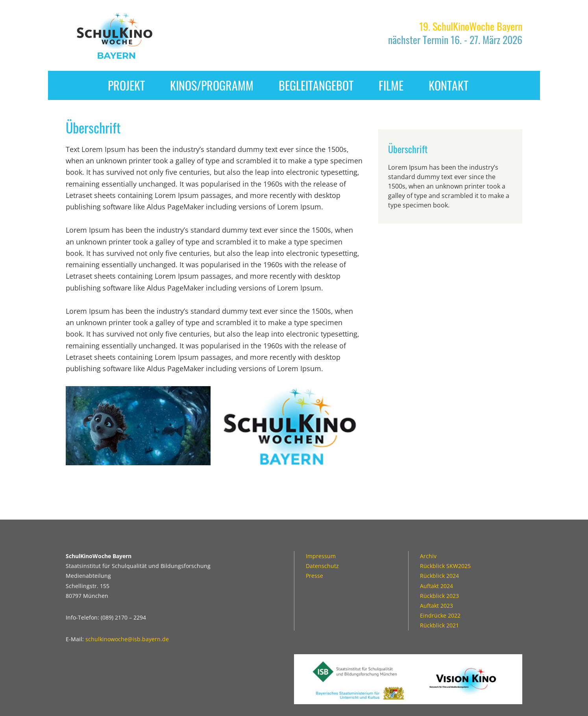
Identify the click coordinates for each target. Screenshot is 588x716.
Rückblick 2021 (439, 625)
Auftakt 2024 (436, 586)
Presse (314, 576)
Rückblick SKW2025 (445, 566)
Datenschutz (322, 566)
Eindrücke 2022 (440, 615)
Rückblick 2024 (439, 576)
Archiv (428, 556)
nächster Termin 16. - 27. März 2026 (455, 33)
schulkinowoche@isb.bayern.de (127, 639)
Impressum (321, 556)
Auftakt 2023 (436, 606)
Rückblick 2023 (439, 596)
